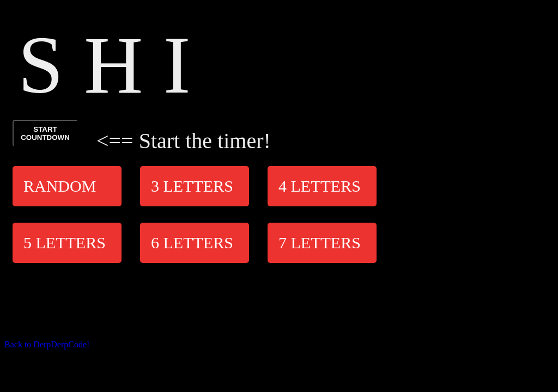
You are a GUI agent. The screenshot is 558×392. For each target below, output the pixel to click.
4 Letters (320, 186)
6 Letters (192, 243)
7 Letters (320, 243)
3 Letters (192, 186)
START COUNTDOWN (45, 133)
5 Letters (65, 243)
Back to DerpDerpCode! (47, 344)
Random (60, 186)
